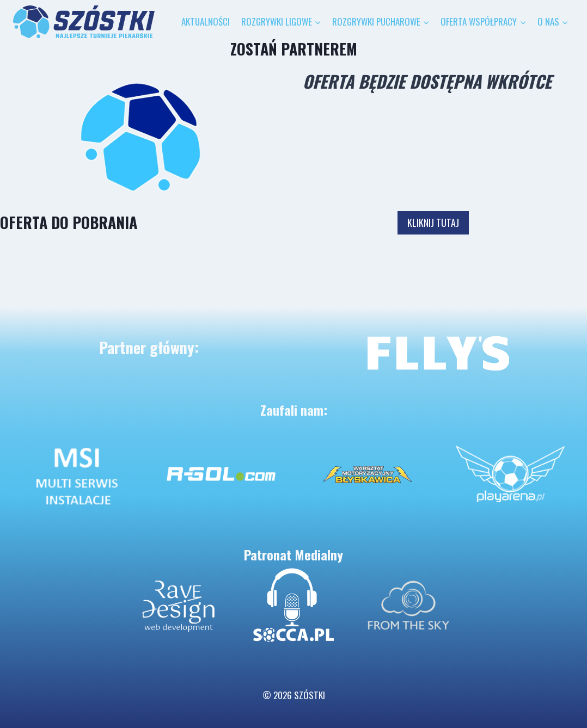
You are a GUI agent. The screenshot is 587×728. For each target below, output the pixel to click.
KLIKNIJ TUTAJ (433, 223)
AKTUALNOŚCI (206, 21)
